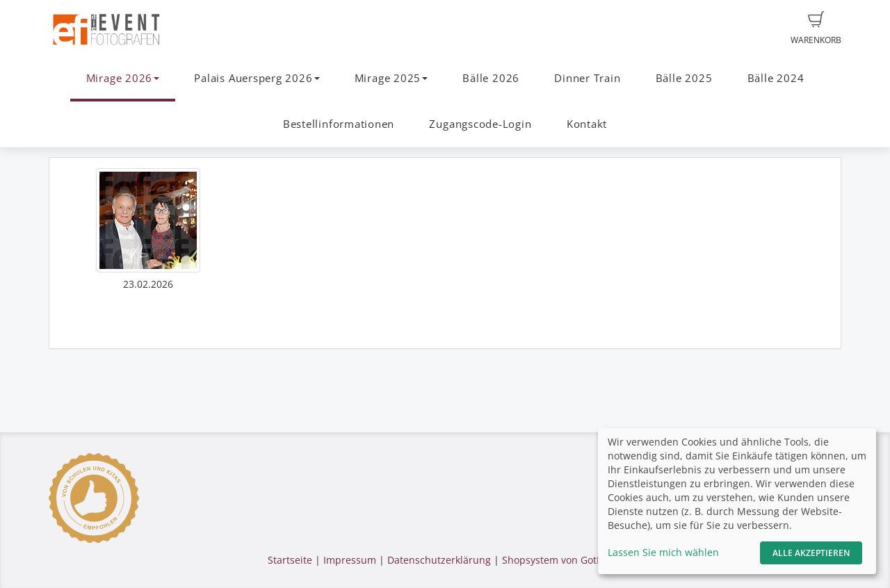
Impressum (350, 560)
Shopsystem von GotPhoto (563, 560)
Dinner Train (587, 78)
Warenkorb (816, 28)
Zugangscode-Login (480, 124)
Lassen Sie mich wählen (663, 552)
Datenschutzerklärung (439, 560)
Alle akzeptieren (811, 553)
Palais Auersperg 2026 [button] (257, 78)
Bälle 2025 (684, 78)
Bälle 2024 (776, 78)
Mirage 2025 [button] (391, 78)
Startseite (290, 560)
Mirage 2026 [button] (123, 78)
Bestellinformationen (339, 124)
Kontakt (587, 124)
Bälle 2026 (491, 78)
